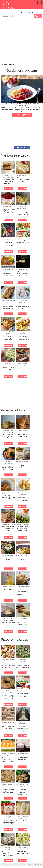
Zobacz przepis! (8, 189)
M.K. (42, 864)
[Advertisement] (21, 41)
